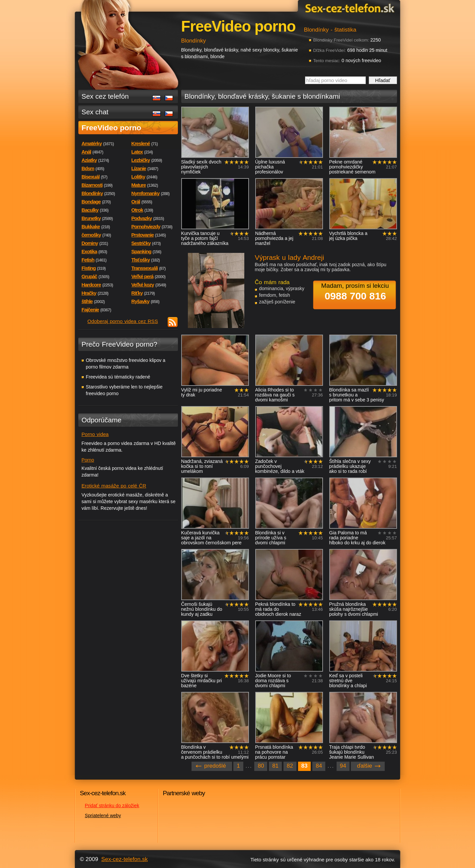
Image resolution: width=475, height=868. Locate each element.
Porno (88, 460)
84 (319, 766)
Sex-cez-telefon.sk (349, 8)
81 (275, 766)
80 (261, 766)
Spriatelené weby (103, 815)
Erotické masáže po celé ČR (114, 486)
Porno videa (95, 434)
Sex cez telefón (105, 96)
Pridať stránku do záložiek (112, 806)
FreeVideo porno (112, 128)
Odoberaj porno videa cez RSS (123, 321)
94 (343, 766)
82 (290, 766)
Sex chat (95, 112)
